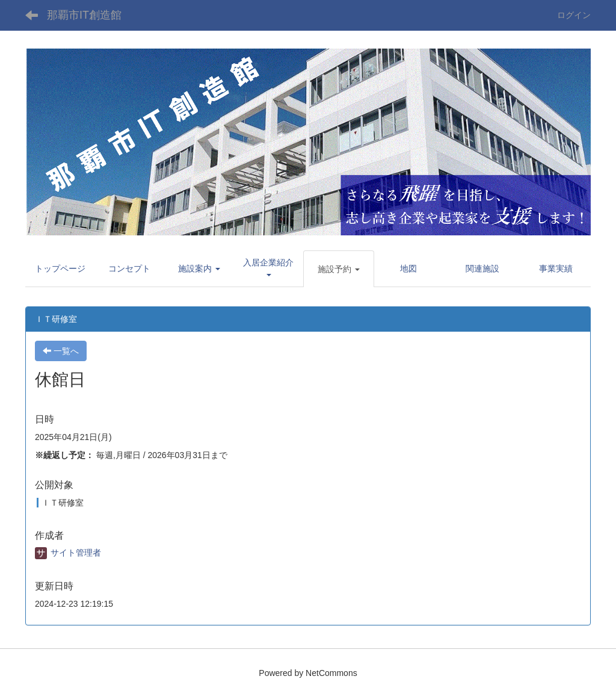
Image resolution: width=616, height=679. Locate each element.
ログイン (574, 15)
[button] (199, 268)
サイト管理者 (68, 553)
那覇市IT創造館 (84, 15)
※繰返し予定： (64, 455)
